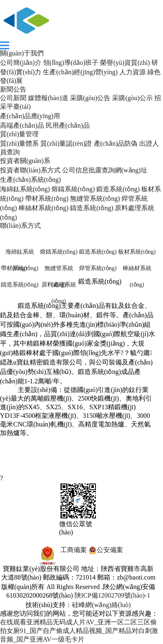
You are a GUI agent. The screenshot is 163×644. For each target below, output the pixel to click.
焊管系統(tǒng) (98, 268)
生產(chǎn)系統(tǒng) (30, 180)
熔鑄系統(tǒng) (73, 189)
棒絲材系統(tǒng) (43, 208)
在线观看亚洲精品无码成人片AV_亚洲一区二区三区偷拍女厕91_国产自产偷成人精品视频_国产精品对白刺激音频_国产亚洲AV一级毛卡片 (79, 631)
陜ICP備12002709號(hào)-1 (112, 595)
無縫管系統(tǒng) (95, 198)
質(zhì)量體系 (19, 143)
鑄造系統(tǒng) (92, 208)
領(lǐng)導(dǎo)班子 (71, 63)
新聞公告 (13, 89)
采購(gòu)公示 (132, 98)
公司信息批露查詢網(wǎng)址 (105, 170)
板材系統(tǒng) (137, 252)
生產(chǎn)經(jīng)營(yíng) (80, 72)
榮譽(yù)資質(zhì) (125, 63)
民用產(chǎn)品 (68, 125)
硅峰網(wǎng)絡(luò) (101, 605)
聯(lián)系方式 (20, 226)
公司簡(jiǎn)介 (21, 63)
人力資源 (133, 72)
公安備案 (106, 550)
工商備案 (60, 550)
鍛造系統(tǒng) (118, 189)
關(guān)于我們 (22, 53)
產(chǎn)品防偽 (116, 143)
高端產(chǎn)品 (22, 125)
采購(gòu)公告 (90, 98)
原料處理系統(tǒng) (59, 287)
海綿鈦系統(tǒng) (25, 189)
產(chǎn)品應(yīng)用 (30, 116)
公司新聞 (13, 98)
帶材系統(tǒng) (47, 198)
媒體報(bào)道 (48, 98)
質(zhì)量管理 (19, 134)
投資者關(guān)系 (25, 161)
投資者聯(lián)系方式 (30, 170)
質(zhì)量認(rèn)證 (66, 143)
